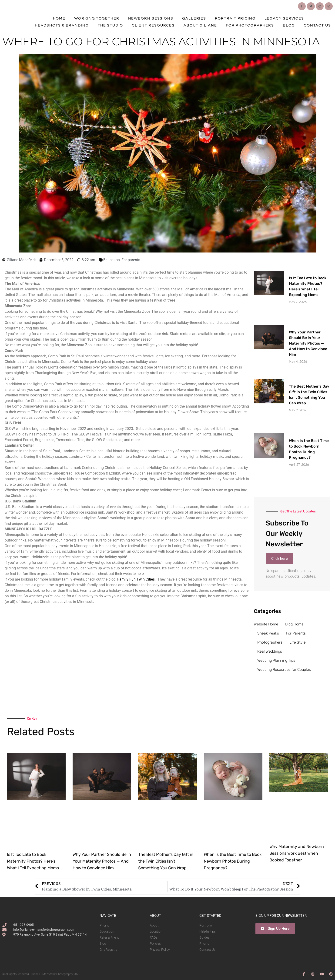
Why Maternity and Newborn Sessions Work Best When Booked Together (297, 853)
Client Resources (153, 25)
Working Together (97, 18)
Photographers (270, 642)
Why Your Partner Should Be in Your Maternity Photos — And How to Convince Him (308, 343)
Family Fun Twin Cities (136, 579)
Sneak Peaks (268, 633)
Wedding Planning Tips (276, 660)
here (140, 574)
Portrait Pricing (235, 18)
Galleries (194, 18)
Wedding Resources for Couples (284, 669)
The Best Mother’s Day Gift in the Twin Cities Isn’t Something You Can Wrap (166, 861)
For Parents (296, 633)
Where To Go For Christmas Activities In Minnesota (161, 42)
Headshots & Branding (62, 25)
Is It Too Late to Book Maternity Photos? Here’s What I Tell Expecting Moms (33, 861)
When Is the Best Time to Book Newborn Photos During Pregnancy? (233, 861)
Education (112, 260)
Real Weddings (270, 651)
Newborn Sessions (151, 18)
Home (59, 18)
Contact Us (317, 25)
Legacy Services (284, 18)
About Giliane (200, 25)
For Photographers (250, 25)
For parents (131, 260)
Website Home (266, 624)
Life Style (298, 642)
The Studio (110, 25)
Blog (289, 25)
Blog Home (294, 624)
